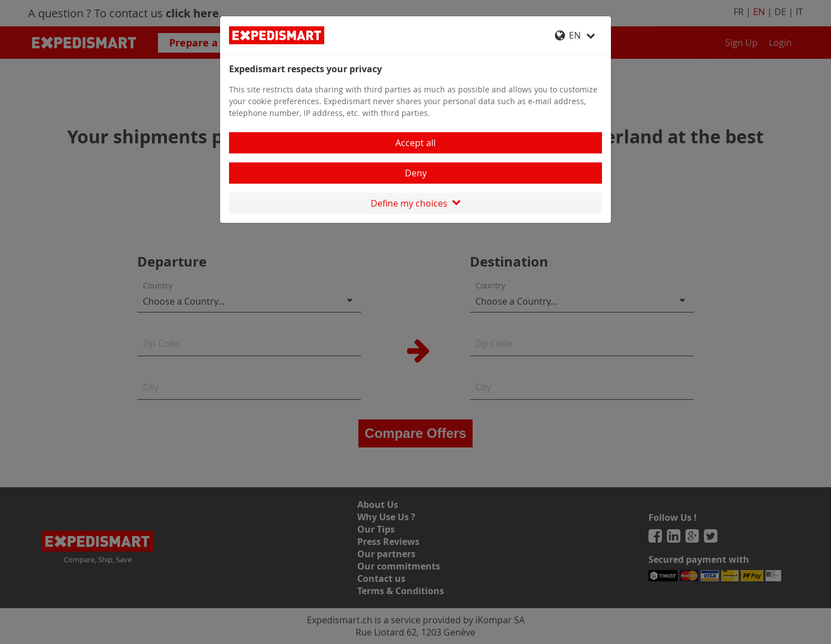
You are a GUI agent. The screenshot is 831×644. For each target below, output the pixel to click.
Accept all (415, 143)
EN (575, 35)
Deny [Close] (416, 173)
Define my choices (416, 203)
